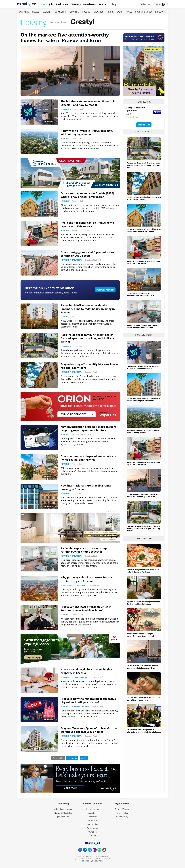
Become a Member (105, 290)
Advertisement (159, 44)
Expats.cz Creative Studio (82, 230)
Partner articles (144, 538)
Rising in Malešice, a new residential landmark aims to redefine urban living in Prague (88, 309)
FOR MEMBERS (50, 122)
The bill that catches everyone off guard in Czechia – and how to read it (88, 103)
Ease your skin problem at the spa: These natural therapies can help (143, 699)
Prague (36, 12)
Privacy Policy (122, 813)
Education (99, 12)
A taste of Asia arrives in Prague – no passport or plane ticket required (142, 635)
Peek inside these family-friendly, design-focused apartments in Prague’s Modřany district (87, 338)
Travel (129, 12)
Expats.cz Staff (78, 109)
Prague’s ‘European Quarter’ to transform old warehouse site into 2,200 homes (90, 730)
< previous (72, 758)
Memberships (92, 809)
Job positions (63, 817)
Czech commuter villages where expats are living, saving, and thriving (88, 458)
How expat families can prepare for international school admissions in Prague (144, 731)
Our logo (92, 836)
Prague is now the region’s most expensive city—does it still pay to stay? (88, 700)
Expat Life (74, 12)
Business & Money (144, 12)
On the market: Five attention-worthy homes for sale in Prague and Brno (65, 38)
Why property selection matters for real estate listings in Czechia (87, 579)
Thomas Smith (78, 139)
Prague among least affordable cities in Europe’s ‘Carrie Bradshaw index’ (86, 609)
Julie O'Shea (77, 317)
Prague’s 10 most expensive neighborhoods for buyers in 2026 (140, 294)
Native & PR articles (63, 813)
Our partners (93, 821)
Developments (68, 585)
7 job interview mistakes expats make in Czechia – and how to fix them (143, 603)
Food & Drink (60, 12)
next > (84, 758)
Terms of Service (122, 809)
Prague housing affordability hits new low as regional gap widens (144, 198)
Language (160, 12)
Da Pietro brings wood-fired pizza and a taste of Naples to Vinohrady (143, 571)
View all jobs (144, 125)
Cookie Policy (122, 817)
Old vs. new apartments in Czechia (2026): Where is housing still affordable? (88, 195)
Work (120, 12)
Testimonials (92, 824)
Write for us (93, 828)
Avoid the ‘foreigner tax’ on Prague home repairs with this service (87, 224)
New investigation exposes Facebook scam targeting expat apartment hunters (88, 428)
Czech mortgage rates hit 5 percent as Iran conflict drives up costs (88, 254)
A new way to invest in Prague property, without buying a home (87, 132)
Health (110, 12)
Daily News (24, 12)
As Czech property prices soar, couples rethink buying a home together (85, 550)
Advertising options (63, 809)
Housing (86, 12)
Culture (46, 12)
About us (92, 813)
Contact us (93, 817)
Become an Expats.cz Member (49, 288)
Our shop (93, 832)
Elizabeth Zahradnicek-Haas (83, 435)
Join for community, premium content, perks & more (51, 293)
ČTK (100, 260)
